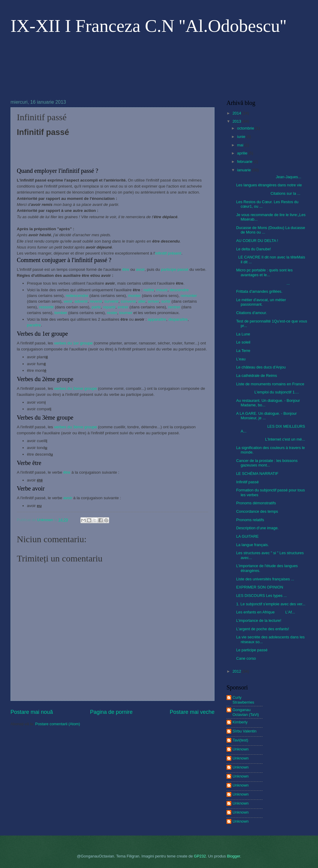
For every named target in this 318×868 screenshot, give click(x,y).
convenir (128, 301)
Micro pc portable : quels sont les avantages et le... (264, 272)
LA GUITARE (247, 536)
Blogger (233, 856)
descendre (179, 290)
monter (134, 296)
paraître (34, 325)
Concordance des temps (257, 511)
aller (142, 301)
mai (241, 145)
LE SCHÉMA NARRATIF (257, 474)
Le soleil (243, 342)
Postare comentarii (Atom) (58, 724)
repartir (109, 307)
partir (96, 307)
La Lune (243, 334)
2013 (237, 121)
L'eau (241, 359)
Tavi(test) (240, 740)
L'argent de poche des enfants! (262, 629)
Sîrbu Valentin (244, 731)
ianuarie (244, 170)
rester (112, 313)
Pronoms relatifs (250, 520)
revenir (96, 301)
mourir (162, 290)
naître (149, 290)
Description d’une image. (257, 528)
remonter (189, 296)
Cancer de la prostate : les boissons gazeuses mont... (267, 463)
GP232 (200, 856)
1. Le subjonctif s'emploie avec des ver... (271, 604)
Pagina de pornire (111, 712)
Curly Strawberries (243, 700)
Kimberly (240, 722)
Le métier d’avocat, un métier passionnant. (261, 302)
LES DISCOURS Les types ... (261, 596)
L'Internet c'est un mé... (271, 439)
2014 (237, 113)
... (263, 283)
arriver (154, 301)
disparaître (178, 319)
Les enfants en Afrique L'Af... (265, 612)
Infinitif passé (247, 482)
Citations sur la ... (268, 193)
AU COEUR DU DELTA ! (257, 241)
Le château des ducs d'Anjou (261, 367)
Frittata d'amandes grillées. (259, 291)
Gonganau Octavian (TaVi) (246, 712)
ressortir (46, 307)
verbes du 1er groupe (73, 343)
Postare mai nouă (32, 712)
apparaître (157, 319)
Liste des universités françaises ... (265, 579)
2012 (237, 671)
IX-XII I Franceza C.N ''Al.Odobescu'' (148, 26)
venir (68, 301)
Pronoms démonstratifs (256, 503)
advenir (81, 301)
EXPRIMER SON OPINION (260, 587)
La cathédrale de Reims (256, 376)
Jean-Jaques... (269, 177)
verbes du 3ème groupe (75, 427)
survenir (111, 301)
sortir (166, 301)
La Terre (243, 351)
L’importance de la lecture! (259, 620)
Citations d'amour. (252, 313)
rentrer (174, 307)
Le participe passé (252, 650)
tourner (126, 313)
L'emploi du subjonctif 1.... (267, 392)
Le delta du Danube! (253, 249)
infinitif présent (168, 253)
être (126, 269)
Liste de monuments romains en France (270, 384)
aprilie (243, 153)
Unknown (241, 749)
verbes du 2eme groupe (75, 388)
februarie (245, 162)
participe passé (175, 269)
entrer (123, 307)
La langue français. (252, 545)
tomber (61, 313)
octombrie (246, 128)
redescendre (77, 296)
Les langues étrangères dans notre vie (269, 185)
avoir (140, 269)
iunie (242, 137)
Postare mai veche (192, 712)
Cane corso (246, 658)
